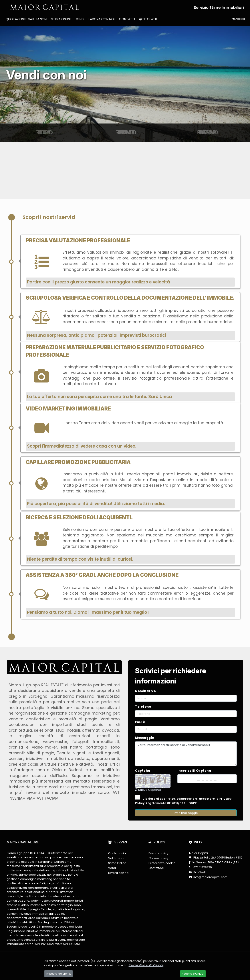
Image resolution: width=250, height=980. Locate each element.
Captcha (143, 771)
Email (140, 722)
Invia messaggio (186, 813)
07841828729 (203, 867)
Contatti (127, 19)
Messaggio (145, 738)
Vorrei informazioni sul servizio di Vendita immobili (186, 754)
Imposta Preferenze (59, 974)
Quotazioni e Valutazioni (26, 19)
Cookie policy (158, 858)
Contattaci (156, 868)
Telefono (143, 707)
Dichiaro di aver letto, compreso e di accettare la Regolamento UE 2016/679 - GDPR (183, 800)
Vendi (80, 19)
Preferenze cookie (162, 863)
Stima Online (61, 19)
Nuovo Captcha (148, 790)
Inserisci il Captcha (194, 771)
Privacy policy (158, 853)
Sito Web (148, 19)
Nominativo (145, 691)
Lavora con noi (102, 19)
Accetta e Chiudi (193, 974)
